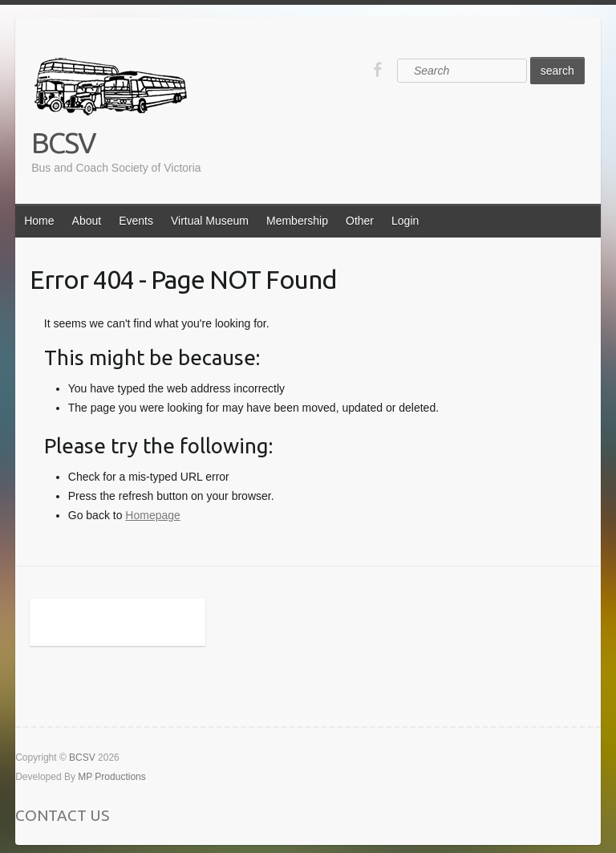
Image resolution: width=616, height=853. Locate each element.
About (87, 221)
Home (39, 221)
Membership (297, 221)
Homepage (153, 515)
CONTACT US (62, 815)
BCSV (63, 142)
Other (360, 221)
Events (136, 221)
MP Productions (112, 777)
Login (405, 221)
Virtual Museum (210, 221)
